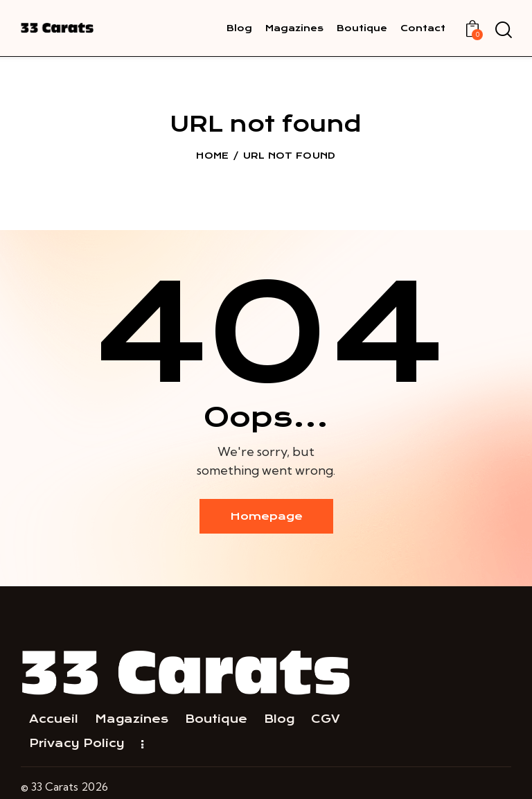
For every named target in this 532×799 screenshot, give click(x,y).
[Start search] (503, 30)
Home (212, 156)
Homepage (266, 516)
